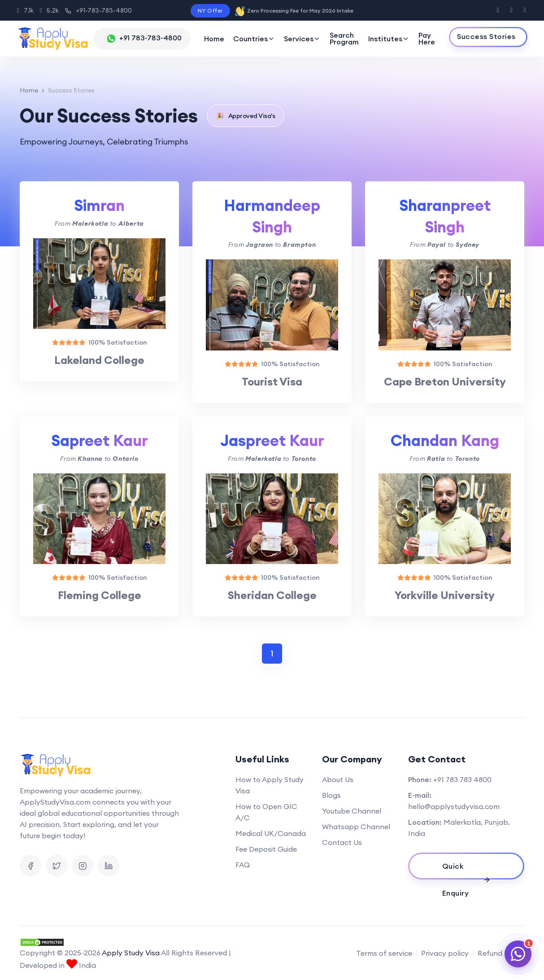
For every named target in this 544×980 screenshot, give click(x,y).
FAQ (243, 865)
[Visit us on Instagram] (525, 10)
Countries (254, 39)
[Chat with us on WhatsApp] (142, 39)
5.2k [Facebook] (49, 10)
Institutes (389, 39)
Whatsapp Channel (356, 827)
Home (214, 39)
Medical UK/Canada (271, 833)
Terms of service (384, 953)
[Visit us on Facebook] (498, 10)
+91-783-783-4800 (98, 10)
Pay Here (427, 38)
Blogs (331, 795)
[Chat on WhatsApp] (518, 954)
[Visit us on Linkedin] (109, 866)
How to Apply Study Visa (270, 785)
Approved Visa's (246, 116)
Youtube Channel (352, 811)
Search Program (344, 38)
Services (302, 39)
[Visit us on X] (511, 10)
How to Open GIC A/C (266, 812)
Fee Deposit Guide (266, 849)
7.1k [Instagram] (25, 10)
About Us (338, 779)
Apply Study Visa (131, 953)
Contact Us (342, 842)
